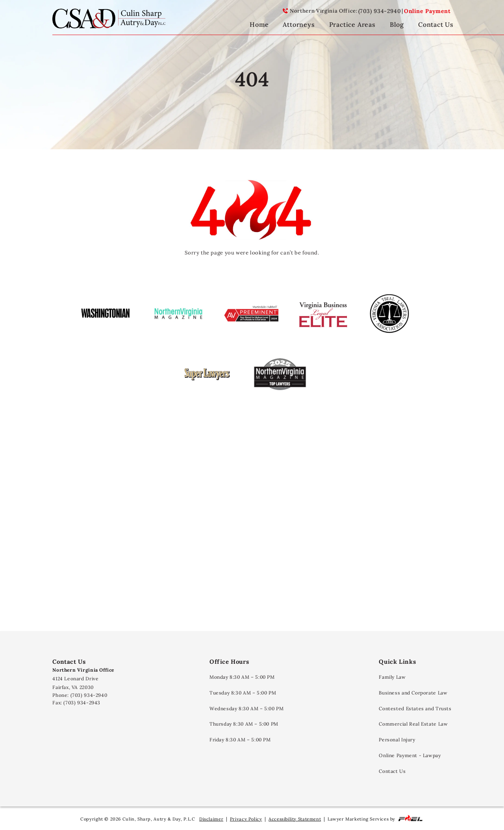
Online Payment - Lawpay (410, 755)
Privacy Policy (246, 819)
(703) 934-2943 (82, 703)
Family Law (392, 677)
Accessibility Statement (295, 819)
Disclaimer (211, 819)
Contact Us (392, 771)
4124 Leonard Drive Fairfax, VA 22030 (83, 679)
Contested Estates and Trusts (415, 708)
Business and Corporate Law (413, 693)
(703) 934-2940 (380, 11)
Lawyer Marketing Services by (376, 818)
